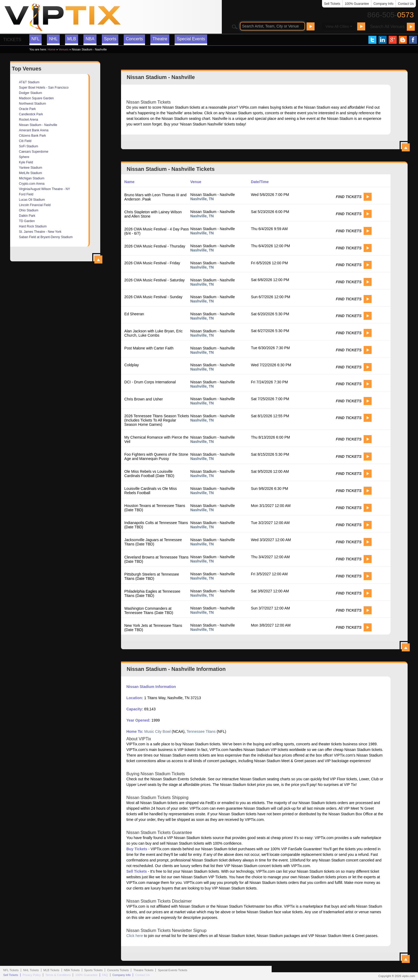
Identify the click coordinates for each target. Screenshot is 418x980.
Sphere (24, 157)
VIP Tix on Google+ (393, 40)
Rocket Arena (29, 120)
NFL (35, 39)
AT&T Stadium (29, 82)
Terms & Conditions (58, 975)
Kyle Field (26, 162)
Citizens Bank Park (32, 136)
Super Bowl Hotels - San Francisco (44, 88)
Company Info (383, 4)
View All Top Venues (98, 259)
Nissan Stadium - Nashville (38, 125)
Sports (110, 39)
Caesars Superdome (34, 152)
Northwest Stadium (32, 104)
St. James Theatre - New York (40, 232)
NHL (53, 39)
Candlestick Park (31, 114)
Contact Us (406, 4)
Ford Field (26, 194)
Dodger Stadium (31, 93)
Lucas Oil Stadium (32, 200)
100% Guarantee (357, 4)
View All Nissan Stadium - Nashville (406, 147)
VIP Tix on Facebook (413, 40)
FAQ (105, 975)
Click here (135, 936)
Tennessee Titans (201, 731)
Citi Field (25, 141)
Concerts (134, 39)
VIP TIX (62, 17)
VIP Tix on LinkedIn (383, 40)
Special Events (191, 39)
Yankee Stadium (31, 168)
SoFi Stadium (29, 146)
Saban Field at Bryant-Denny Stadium (46, 237)
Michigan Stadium (32, 178)
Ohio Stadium (29, 210)
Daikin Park (27, 216)
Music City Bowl (157, 731)
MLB (72, 39)
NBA (90, 39)
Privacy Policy (32, 975)
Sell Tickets (332, 4)
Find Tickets (349, 197)
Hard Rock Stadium (33, 226)
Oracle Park (27, 109)
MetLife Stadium (31, 173)
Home (52, 49)
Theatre (160, 39)
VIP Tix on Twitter (372, 40)
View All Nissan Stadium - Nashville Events (406, 647)
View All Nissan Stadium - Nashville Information (406, 959)
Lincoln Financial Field (35, 205)
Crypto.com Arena (32, 184)
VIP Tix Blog (403, 40)
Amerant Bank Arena (34, 130)
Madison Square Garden (36, 98)
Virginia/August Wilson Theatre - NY (45, 189)
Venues (64, 49)
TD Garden (27, 221)
